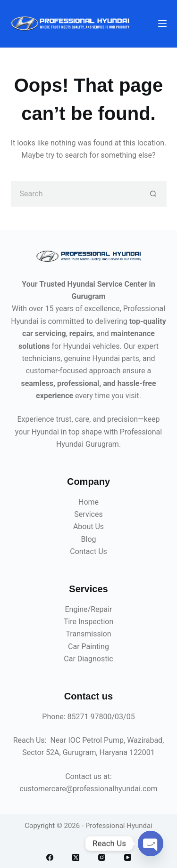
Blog (89, 539)
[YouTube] (128, 857)
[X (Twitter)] (76, 857)
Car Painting (88, 647)
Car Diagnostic (88, 659)
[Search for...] (76, 194)
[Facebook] (50, 857)
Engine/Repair (88, 609)
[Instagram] (102, 857)
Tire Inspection (89, 622)
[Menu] (162, 24)
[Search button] (154, 194)
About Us (88, 526)
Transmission (88, 634)
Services (88, 514)
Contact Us (88, 551)
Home (88, 502)
